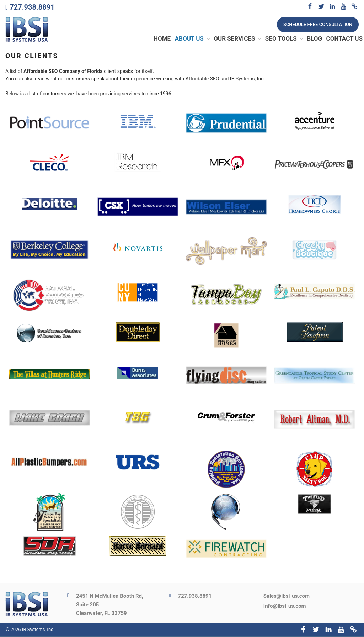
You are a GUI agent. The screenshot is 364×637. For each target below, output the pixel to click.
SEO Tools (285, 39)
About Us (193, 39)
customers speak (85, 79)
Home (162, 39)
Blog (314, 39)
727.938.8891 (32, 7)
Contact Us (344, 39)
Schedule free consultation (318, 24)
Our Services (238, 39)
